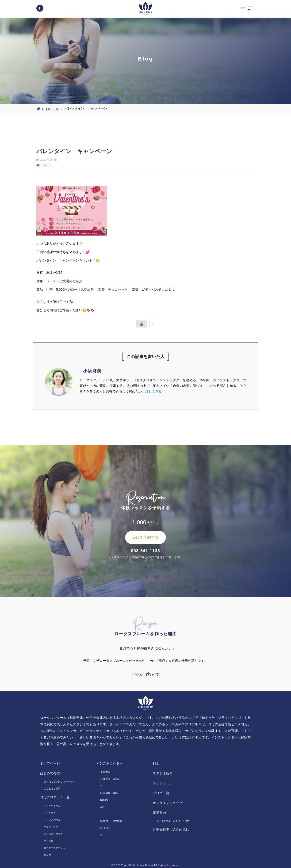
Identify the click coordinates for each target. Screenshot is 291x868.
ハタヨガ (49, 841)
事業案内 (159, 813)
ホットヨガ (50, 813)
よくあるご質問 (52, 789)
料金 (156, 764)
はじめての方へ (52, 773)
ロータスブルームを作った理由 (173, 821)
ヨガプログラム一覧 (55, 797)
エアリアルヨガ (52, 820)
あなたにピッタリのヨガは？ (59, 782)
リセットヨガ (51, 827)
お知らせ (52, 109)
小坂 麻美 (105, 772)
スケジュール (163, 783)
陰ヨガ (47, 855)
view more (145, 674)
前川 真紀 (105, 828)
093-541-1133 (145, 551)
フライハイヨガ (52, 806)
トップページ (50, 764)
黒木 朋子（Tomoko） (112, 821)
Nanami (104, 800)
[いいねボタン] (142, 324)
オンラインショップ (168, 803)
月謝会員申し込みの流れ (171, 830)
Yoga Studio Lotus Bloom (137, 866)
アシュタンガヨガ (53, 834)
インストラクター (110, 764)
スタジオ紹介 (163, 773)
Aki (102, 807)
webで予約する (145, 537)
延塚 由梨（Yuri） (110, 793)
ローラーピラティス (54, 848)
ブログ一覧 (161, 793)
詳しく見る (153, 391)
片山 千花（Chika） (111, 779)
